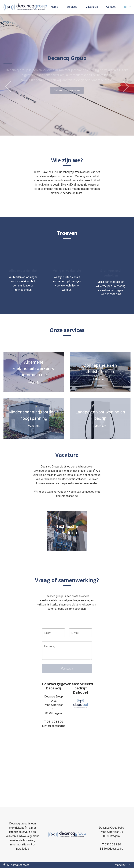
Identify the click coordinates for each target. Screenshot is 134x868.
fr (130, 7)
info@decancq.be (55, 726)
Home (54, 7)
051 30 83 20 (55, 722)
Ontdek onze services (67, 90)
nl (125, 7)
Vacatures (92, 7)
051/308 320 (113, 294)
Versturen (67, 669)
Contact (111, 7)
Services (72, 7)
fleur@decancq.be (67, 496)
